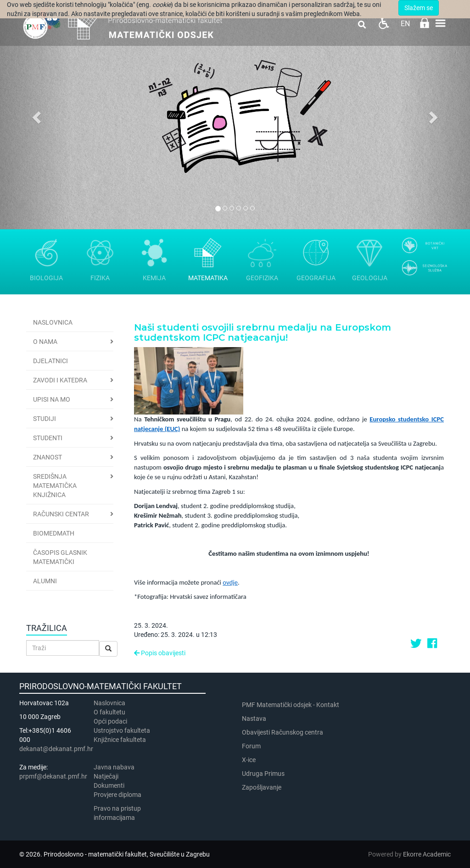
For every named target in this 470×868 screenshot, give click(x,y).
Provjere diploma (117, 795)
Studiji (45, 419)
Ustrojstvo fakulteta (122, 730)
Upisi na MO (52, 399)
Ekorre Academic (427, 854)
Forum (251, 746)
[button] (35, 115)
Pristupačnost (383, 23)
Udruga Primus (263, 774)
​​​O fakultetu (109, 712)
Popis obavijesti (160, 653)
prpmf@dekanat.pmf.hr (53, 776)
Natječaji (106, 776)
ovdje (230, 582)
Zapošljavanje (262, 787)
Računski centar (61, 514)
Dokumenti (109, 785)
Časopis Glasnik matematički (60, 557)
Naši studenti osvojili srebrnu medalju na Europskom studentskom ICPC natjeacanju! (263, 332)
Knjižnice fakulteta (120, 740)
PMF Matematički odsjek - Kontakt (291, 705)
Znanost (48, 457)
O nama (45, 342)
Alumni (45, 581)
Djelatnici (50, 361)
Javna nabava (114, 767)
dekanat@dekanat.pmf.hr (56, 749)
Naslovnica (53, 322)
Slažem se (419, 8)
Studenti (48, 438)
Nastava (254, 719)
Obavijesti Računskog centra (283, 732)
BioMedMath (54, 533)
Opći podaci (110, 721)
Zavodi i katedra (60, 380)
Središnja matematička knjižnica (55, 486)
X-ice (249, 760)
